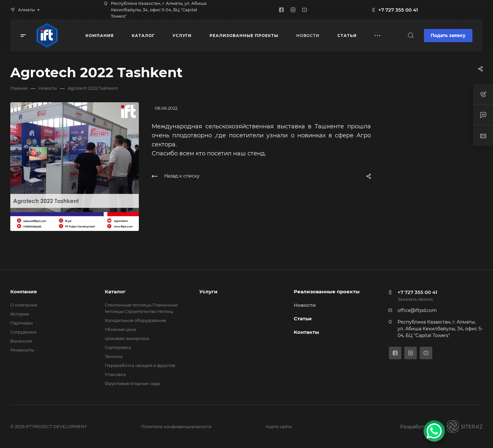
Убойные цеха (120, 329)
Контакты (306, 332)
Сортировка (118, 347)
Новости (305, 305)
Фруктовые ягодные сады (132, 383)
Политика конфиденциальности (176, 426)
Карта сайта (279, 426)
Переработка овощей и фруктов (140, 365)
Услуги (208, 292)
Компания (23, 292)
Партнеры (22, 323)
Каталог (115, 292)
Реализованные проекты (327, 292)
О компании (24, 305)
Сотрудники (23, 332)
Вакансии (21, 341)
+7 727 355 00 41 (398, 10)
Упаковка (115, 374)
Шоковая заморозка (127, 338)
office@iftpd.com (417, 310)
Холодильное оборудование (135, 320)
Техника (114, 356)
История (20, 314)
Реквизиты (22, 350)
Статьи (303, 319)
